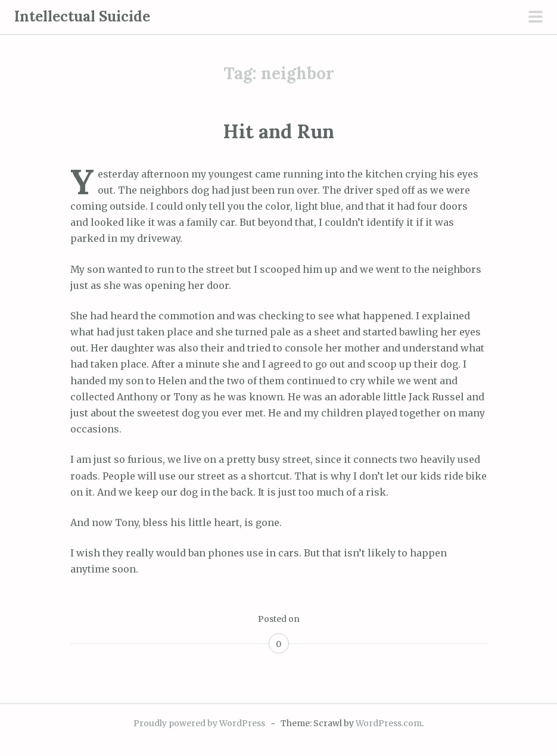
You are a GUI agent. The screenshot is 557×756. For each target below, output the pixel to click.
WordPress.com (389, 723)
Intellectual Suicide (82, 16)
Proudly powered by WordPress (199, 723)
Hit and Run (278, 131)
